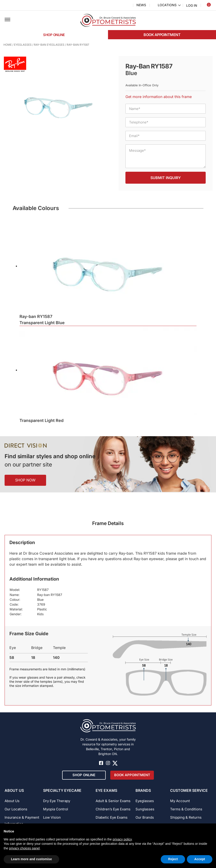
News (141, 5)
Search (127, 5)
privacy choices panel (24, 848)
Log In (192, 5)
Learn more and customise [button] (31, 859)
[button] (7, 20)
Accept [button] (200, 859)
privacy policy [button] (122, 839)
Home (8, 45)
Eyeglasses (23, 45)
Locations (167, 5)
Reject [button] (173, 859)
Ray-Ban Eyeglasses (49, 45)
